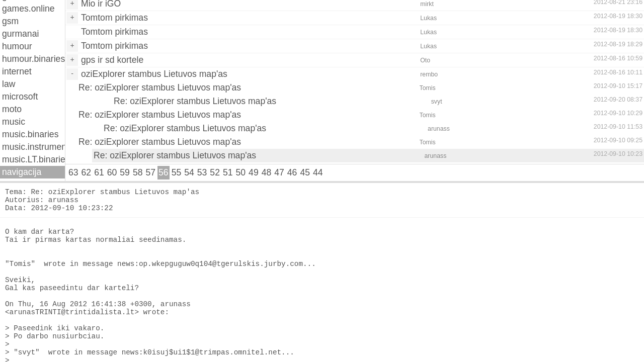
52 (215, 172)
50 (241, 172)
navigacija (22, 172)
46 (292, 172)
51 (228, 172)
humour (17, 46)
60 (112, 172)
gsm (10, 21)
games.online (28, 9)
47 (279, 172)
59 (125, 172)
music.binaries (30, 134)
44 (318, 172)
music (14, 122)
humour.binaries (33, 59)
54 (189, 172)
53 (202, 172)
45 (305, 172)
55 (177, 172)
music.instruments (33, 147)
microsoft (20, 97)
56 (164, 172)
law (9, 84)
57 (150, 172)
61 (99, 172)
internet (17, 71)
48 (267, 172)
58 (138, 172)
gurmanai (20, 34)
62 (87, 172)
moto (12, 109)
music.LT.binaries (33, 159)
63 (73, 172)
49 (254, 172)
